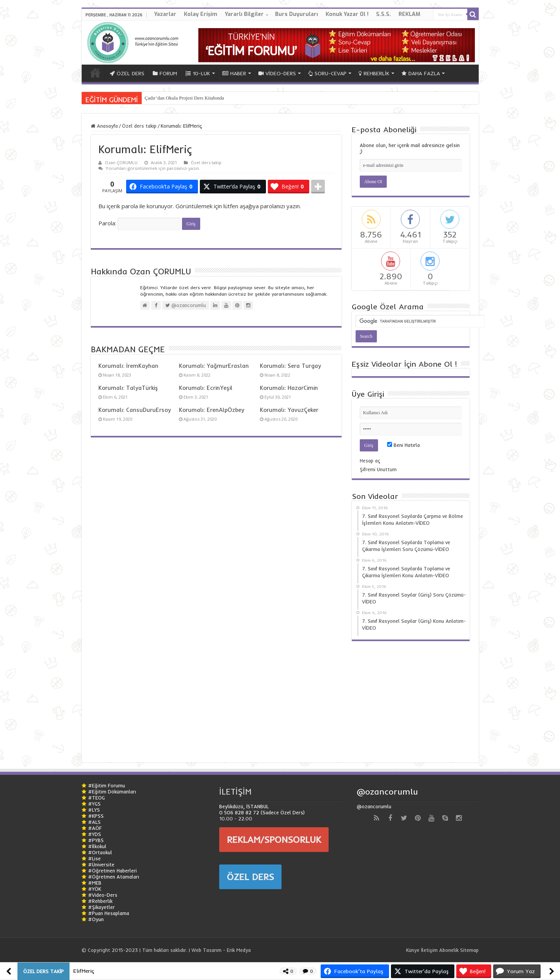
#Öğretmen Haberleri (112, 871)
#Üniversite (101, 864)
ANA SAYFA (95, 73)
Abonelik (449, 950)
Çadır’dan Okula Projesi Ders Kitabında (184, 98)
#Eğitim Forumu (107, 785)
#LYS (94, 810)
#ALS (94, 822)
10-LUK (198, 73)
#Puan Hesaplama (109, 913)
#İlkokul (97, 846)
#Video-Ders (103, 895)
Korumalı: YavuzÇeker (289, 410)
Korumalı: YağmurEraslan (214, 366)
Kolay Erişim (201, 14)
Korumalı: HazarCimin (289, 388)
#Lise (94, 858)
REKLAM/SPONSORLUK (274, 839)
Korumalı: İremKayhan (128, 366)
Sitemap (469, 950)
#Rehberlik (100, 901)
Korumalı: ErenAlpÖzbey (212, 410)
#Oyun (96, 919)
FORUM (165, 73)
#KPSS (96, 816)
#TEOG (96, 798)
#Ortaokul (100, 852)
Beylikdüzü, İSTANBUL (244, 806)
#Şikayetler (101, 907)
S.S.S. (384, 14)
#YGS (94, 804)
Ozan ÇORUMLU (121, 162)
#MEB (95, 883)
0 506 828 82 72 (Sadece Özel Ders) (262, 812)
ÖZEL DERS (127, 73)
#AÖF (95, 828)
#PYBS (96, 840)
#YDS (95, 834)
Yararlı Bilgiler (244, 14)
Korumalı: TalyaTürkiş (128, 388)
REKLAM (409, 14)
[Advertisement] (411, 698)
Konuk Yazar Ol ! (347, 14)
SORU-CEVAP (327, 73)
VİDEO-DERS (277, 73)
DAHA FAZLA (421, 73)
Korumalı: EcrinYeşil (206, 388)
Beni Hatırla (403, 445)
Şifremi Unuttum (378, 469)
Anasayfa (104, 126)
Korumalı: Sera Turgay (290, 366)
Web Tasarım (206, 950)
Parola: (139, 223)
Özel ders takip (139, 126)
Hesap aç (370, 461)
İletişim (429, 950)
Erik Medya (239, 950)
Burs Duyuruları (297, 14)
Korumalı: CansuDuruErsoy (135, 410)
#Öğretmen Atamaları (114, 877)
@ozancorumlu (387, 792)
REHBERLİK (374, 73)
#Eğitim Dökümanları (112, 792)
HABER (234, 73)
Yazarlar (165, 14)
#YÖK (95, 889)
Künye (413, 950)
